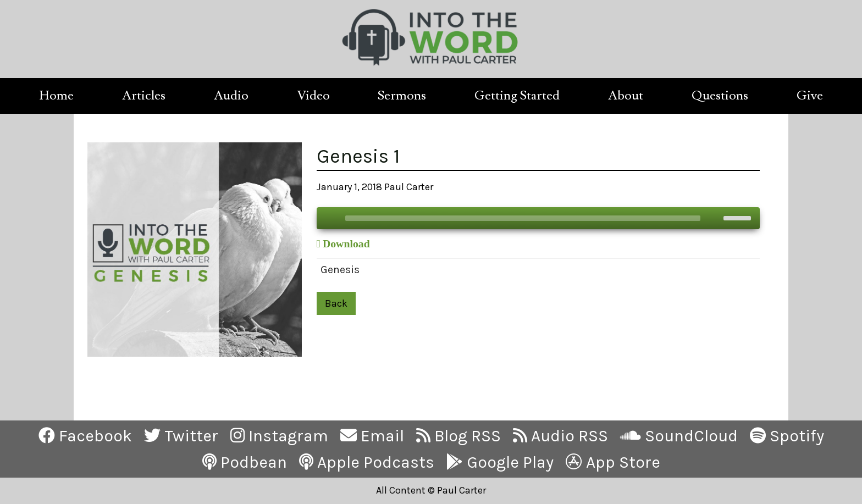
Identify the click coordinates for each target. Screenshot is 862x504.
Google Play (500, 462)
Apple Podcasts (367, 462)
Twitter (181, 436)
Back (336, 303)
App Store (613, 462)
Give (810, 96)
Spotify (787, 436)
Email (372, 436)
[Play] (331, 218)
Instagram (279, 436)
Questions (720, 96)
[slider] (523, 218)
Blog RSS (458, 436)
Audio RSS (560, 436)
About (626, 96)
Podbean (245, 462)
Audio (231, 96)
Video (313, 96)
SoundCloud (679, 436)
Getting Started (517, 96)
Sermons (402, 96)
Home (56, 96)
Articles (144, 96)
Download (346, 243)
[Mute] (715, 218)
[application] (538, 218)
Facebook (85, 436)
